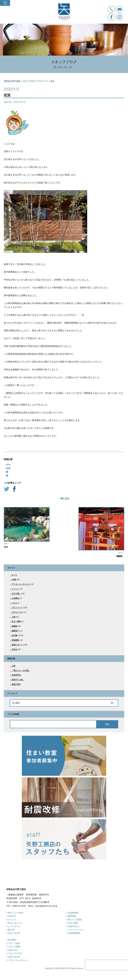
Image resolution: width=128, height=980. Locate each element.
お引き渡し (16, 594)
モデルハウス (17, 612)
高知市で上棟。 (18, 680)
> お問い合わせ (13, 957)
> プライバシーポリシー (17, 960)
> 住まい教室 (72, 923)
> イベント (11, 920)
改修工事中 (16, 684)
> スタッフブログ (14, 953)
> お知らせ (11, 916)
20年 (8, 468)
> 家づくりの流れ (74, 920)
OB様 (14, 580)
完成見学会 (16, 675)
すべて (14, 575)
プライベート (20, 102)
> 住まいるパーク (14, 923)
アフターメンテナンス (21, 584)
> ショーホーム (13, 926)
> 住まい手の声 (13, 933)
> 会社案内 (11, 940)
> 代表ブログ (12, 950)
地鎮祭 (14, 626)
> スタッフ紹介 (13, 943)
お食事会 (15, 598)
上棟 (13, 617)
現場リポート (17, 645)
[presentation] (107, 965)
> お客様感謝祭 (73, 933)
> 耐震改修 (71, 916)
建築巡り (15, 631)
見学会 (14, 649)
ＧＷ (8, 465)
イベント (15, 589)
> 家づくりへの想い (15, 913)
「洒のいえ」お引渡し (21, 670)
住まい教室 (16, 621)
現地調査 (15, 640)
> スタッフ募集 (13, 947)
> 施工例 (10, 930)
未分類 (14, 635)
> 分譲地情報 (72, 913)
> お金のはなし (73, 926)
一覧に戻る (64, 499)
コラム (14, 603)
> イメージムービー (75, 930)
